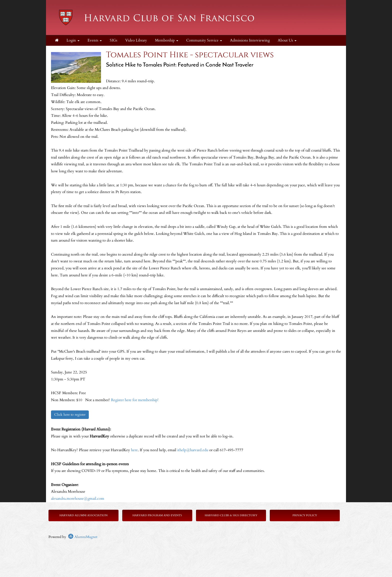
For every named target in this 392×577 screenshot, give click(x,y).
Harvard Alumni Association (83, 515)
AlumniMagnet (83, 537)
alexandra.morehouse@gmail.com (78, 499)
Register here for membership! (135, 400)
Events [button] (95, 40)
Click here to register (70, 415)
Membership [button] (167, 40)
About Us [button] (287, 40)
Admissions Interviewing (250, 40)
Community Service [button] (204, 40)
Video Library (136, 40)
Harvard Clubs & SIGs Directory (231, 515)
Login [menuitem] (73, 40)
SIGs (113, 40)
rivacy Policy (306, 515)
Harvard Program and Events (157, 515)
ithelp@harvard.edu (193, 450)
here (134, 450)
